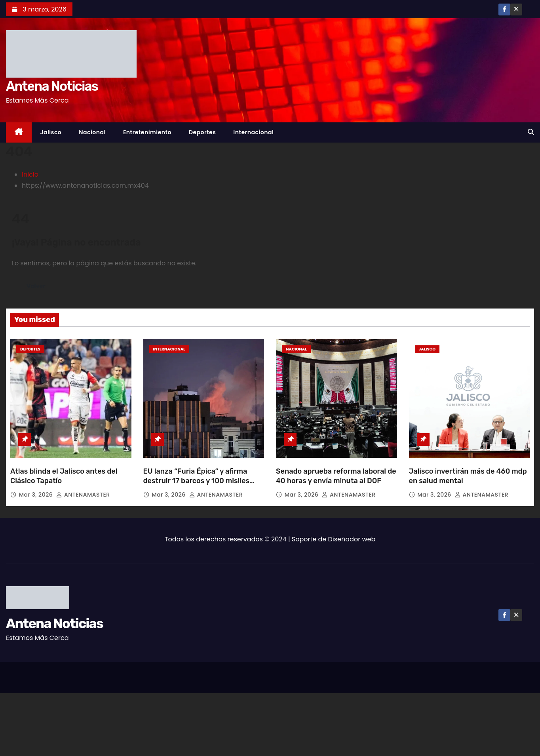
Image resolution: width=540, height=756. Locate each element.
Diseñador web (352, 539)
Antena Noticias (52, 86)
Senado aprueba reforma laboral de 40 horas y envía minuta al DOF (336, 476)
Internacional (253, 132)
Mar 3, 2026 (37, 495)
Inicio (30, 174)
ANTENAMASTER (83, 495)
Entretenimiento (147, 132)
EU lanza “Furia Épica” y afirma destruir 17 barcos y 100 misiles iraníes (197, 481)
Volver (37, 286)
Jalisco (51, 132)
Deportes (202, 132)
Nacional (92, 132)
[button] (531, 132)
